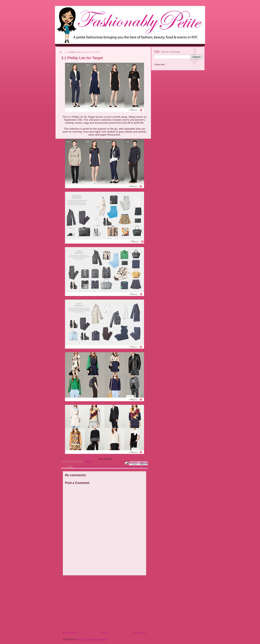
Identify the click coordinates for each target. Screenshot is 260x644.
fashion (130, 467)
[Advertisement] (87, 603)
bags (122, 467)
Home (105, 632)
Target (145, 467)
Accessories (105, 467)
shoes (138, 467)
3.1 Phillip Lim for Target (85, 467)
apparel (115, 467)
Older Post (140, 632)
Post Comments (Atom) (93, 639)
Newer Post (70, 632)
